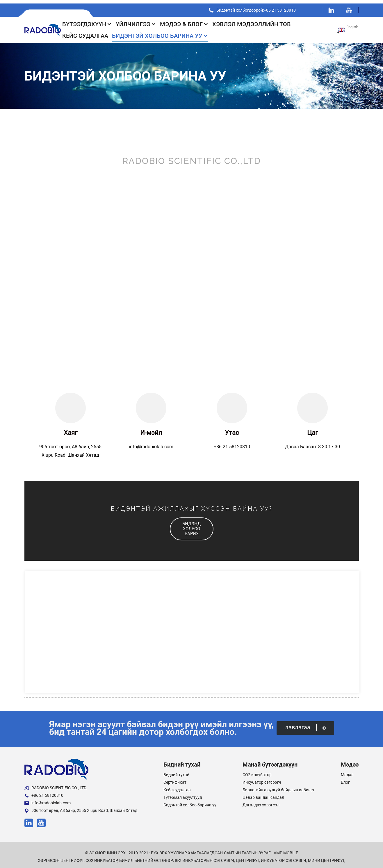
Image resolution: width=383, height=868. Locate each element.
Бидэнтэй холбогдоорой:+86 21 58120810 (254, 7)
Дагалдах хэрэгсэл (261, 801)
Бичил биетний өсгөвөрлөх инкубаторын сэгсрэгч (177, 857)
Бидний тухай (176, 771)
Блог (345, 779)
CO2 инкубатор (257, 771)
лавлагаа (305, 724)
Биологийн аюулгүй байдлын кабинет (279, 786)
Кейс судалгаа (85, 32)
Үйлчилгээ (136, 21)
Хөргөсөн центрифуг (61, 857)
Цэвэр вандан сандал (263, 794)
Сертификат (175, 779)
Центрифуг (247, 857)
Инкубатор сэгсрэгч (262, 779)
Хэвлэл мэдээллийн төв (252, 21)
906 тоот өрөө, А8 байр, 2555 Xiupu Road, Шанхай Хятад (81, 807)
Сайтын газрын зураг (247, 849)
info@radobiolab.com (48, 800)
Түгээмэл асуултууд (183, 794)
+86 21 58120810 (44, 792)
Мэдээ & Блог (184, 21)
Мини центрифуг (326, 857)
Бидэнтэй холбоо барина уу (160, 32)
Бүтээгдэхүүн (87, 21)
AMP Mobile (286, 849)
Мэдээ (347, 771)
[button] (192, 525)
